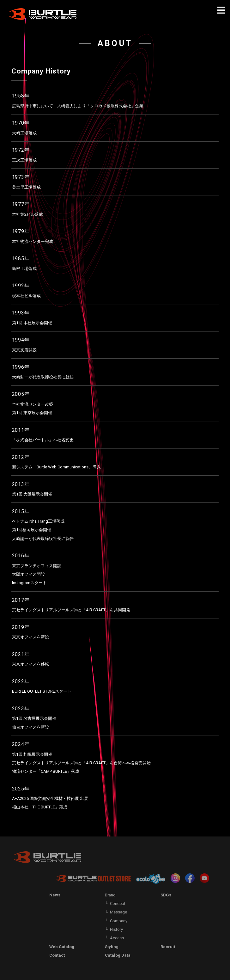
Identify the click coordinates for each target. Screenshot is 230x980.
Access (117, 938)
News (55, 895)
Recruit (168, 947)
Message (118, 912)
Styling (112, 947)
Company (119, 921)
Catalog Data (118, 955)
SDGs (166, 895)
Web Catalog (62, 947)
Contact (57, 955)
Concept (118, 904)
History (116, 929)
